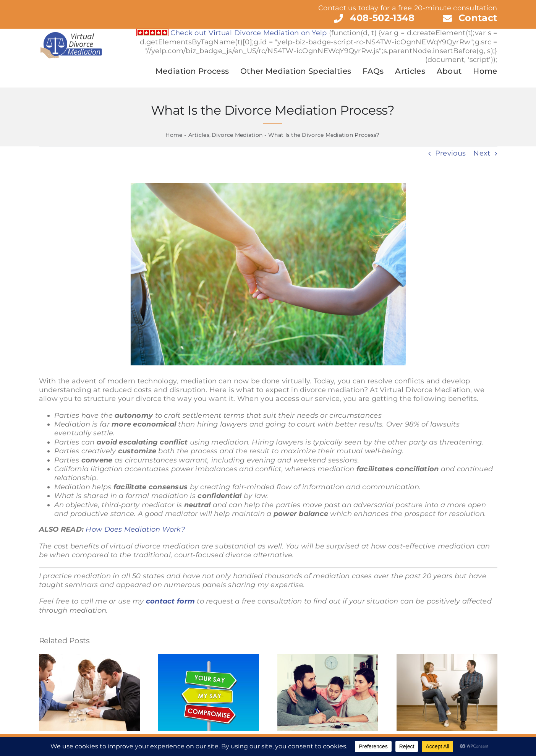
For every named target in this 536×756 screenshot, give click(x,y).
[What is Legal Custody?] (268, 274)
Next (482, 153)
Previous (450, 153)
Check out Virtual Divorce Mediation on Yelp (249, 33)
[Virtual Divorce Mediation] (71, 32)
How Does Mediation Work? (135, 529)
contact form (170, 601)
